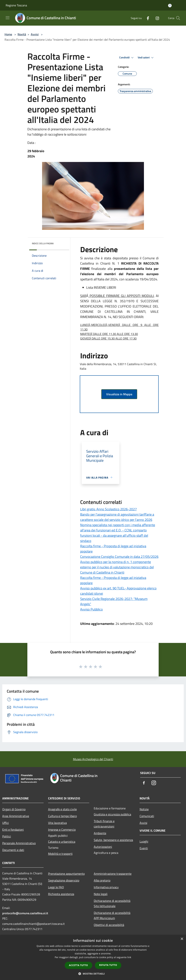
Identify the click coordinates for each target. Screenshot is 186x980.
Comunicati (147, 816)
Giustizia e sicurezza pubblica (112, 814)
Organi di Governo (14, 809)
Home (8, 34)
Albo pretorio (102, 880)
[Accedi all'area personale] (170, 6)
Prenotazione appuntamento (66, 874)
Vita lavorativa (57, 823)
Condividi (127, 58)
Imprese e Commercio (62, 830)
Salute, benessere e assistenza (113, 840)
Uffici (6, 823)
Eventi (144, 848)
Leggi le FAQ (56, 887)
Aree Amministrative (16, 816)
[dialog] (93, 957)
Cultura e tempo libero (62, 816)
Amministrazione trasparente (113, 874)
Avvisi (35, 34)
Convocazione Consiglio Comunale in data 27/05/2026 (119, 557)
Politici (7, 836)
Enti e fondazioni (13, 830)
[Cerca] (178, 18)
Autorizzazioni (103, 847)
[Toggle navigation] (8, 18)
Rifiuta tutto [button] (108, 965)
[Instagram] (156, 18)
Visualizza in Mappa (119, 394)
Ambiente (100, 833)
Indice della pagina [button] (43, 243)
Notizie (144, 809)
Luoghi (144, 841)
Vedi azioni (146, 58)
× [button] (182, 939)
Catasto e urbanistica (62, 842)
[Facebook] (146, 18)
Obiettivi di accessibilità (109, 925)
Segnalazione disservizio (64, 880)
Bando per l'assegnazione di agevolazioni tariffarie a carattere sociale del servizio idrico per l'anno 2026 (117, 517)
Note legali (101, 894)
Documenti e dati (13, 850)
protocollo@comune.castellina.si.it (25, 913)
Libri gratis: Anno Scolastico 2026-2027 (108, 509)
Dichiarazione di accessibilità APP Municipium (112, 915)
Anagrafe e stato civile (62, 809)
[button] (93, 974)
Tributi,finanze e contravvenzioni (104, 824)
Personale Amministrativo (19, 843)
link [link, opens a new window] (129, 957)
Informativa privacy (106, 887)
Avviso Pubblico (91, 609)
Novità (22, 34)
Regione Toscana (16, 5)
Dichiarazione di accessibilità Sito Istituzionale (112, 903)
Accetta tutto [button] (78, 965)
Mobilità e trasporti (60, 854)
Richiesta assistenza (61, 894)
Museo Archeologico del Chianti (93, 759)
